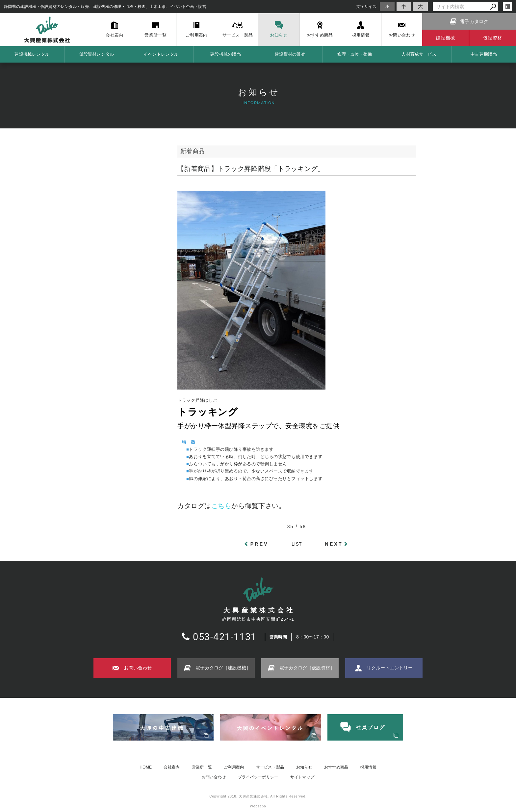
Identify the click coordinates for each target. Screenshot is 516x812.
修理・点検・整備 (354, 54)
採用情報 (368, 767)
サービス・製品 (270, 767)
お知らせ (304, 767)
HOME (146, 767)
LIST (297, 544)
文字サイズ (367, 6)
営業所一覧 (202, 767)
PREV (259, 544)
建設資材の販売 (290, 54)
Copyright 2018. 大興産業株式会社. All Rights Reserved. (258, 796)
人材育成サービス (419, 54)
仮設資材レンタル (96, 54)
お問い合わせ (214, 777)
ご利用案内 (234, 767)
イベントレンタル (161, 54)
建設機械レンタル (32, 54)
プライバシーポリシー (258, 777)
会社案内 (172, 767)
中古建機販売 (484, 54)
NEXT (334, 544)
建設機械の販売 (226, 54)
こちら (221, 506)
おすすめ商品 (336, 767)
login (507, 7)
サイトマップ (302, 777)
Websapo (258, 806)
